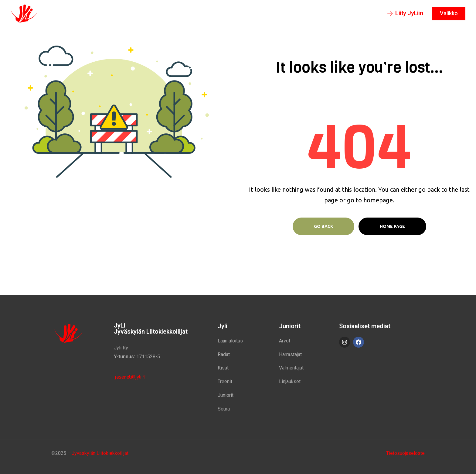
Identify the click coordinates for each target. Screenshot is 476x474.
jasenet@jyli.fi (130, 377)
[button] (405, 14)
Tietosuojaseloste (405, 453)
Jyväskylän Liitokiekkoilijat (100, 453)
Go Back (323, 226)
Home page (392, 226)
